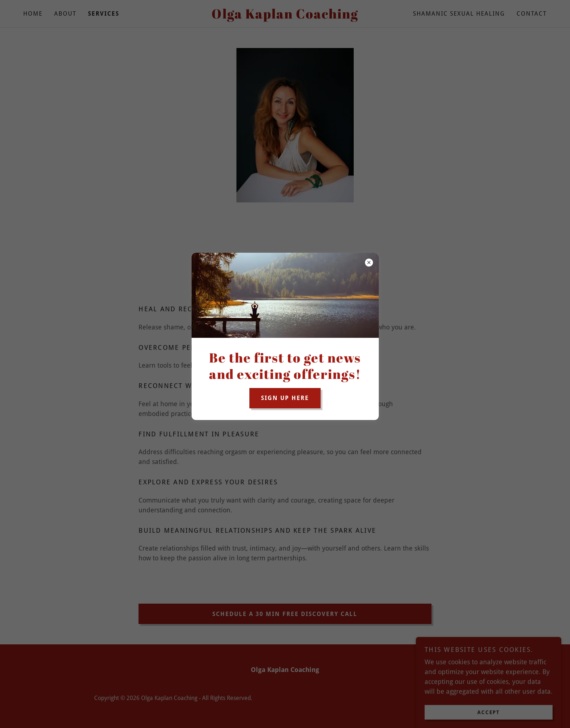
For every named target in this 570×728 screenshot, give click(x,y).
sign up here (285, 398)
